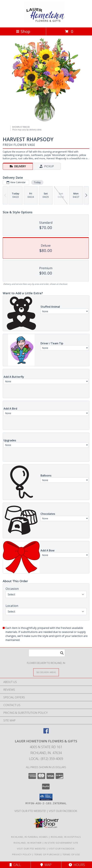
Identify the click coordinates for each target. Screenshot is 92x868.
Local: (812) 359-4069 (46, 759)
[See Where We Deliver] (46, 672)
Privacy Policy (22, 854)
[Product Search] (47, 653)
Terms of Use (71, 854)
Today (37, 182)
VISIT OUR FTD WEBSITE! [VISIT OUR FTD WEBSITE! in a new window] (31, 811)
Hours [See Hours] (77, 865)
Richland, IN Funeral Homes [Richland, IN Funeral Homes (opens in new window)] (30, 837)
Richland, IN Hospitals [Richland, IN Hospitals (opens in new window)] (66, 837)
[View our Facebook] (46, 732)
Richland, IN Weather (28, 843)
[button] (46, 797)
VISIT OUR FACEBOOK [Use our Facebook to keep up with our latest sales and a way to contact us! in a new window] (63, 811)
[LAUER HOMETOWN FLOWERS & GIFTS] (46, 23)
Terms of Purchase (47, 854)
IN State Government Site (61, 843)
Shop (23, 31)
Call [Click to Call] (15, 865)
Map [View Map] (46, 865)
